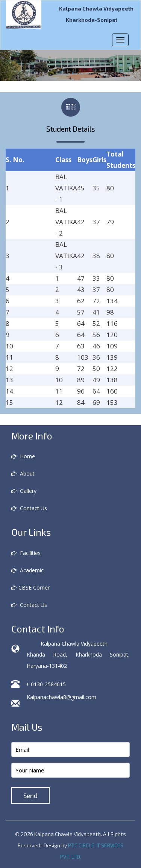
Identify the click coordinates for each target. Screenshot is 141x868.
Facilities (26, 553)
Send (30, 795)
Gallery (24, 491)
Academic (27, 570)
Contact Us (29, 508)
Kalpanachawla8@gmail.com (61, 697)
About (23, 474)
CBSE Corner (30, 588)
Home (23, 456)
